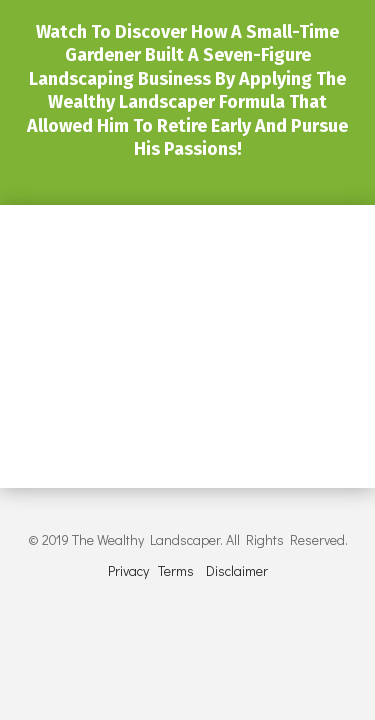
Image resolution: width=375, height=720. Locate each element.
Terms (176, 570)
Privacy (128, 570)
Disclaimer (237, 570)
